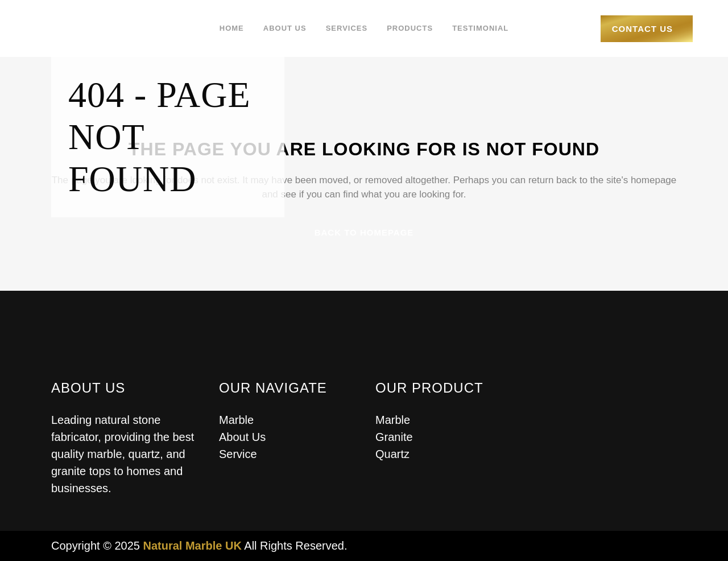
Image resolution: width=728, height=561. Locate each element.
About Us (242, 437)
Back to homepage (364, 232)
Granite (394, 437)
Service (238, 454)
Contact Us (642, 29)
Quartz (392, 454)
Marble (236, 420)
